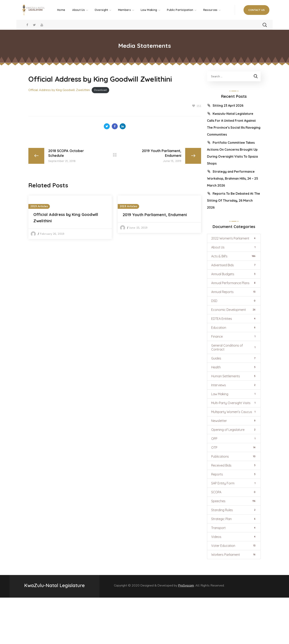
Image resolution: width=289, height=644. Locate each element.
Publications (234, 456)
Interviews (234, 385)
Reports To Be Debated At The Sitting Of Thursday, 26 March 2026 (234, 200)
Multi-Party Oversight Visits (234, 403)
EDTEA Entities (234, 319)
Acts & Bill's (234, 256)
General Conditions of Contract (234, 347)
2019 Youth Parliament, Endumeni (155, 215)
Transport (234, 528)
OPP (234, 439)
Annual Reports (234, 292)
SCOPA (234, 492)
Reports (234, 474)
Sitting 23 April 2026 (228, 105)
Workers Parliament (234, 555)
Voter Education (234, 546)
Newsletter (234, 421)
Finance (234, 336)
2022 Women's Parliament (234, 238)
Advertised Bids (234, 265)
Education (234, 328)
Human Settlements (234, 376)
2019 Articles (39, 206)
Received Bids (234, 465)
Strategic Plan (234, 519)
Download (100, 90)
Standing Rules (234, 510)
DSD (234, 301)
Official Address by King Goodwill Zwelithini (59, 90)
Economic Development (234, 310)
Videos (234, 537)
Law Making (234, 394)
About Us (234, 247)
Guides (234, 358)
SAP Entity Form (234, 483)
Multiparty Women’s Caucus (234, 412)
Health (234, 367)
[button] (256, 10)
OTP (234, 448)
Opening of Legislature (234, 430)
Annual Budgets (234, 274)
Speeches (234, 501)
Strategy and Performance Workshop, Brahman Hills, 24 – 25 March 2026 (233, 178)
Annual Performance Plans (234, 283)
